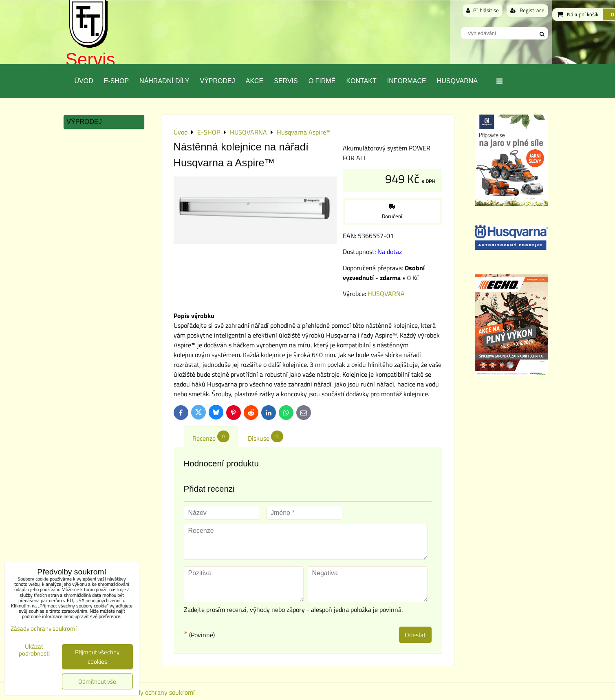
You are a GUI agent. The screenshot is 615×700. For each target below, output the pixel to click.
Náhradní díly (164, 81)
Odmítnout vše (97, 681)
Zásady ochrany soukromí (159, 692)
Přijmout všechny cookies (97, 657)
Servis (90, 59)
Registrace (527, 10)
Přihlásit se (483, 10)
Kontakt (361, 81)
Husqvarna (457, 81)
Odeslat (415, 635)
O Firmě (322, 81)
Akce (255, 81)
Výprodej (217, 81)
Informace (407, 81)
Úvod (84, 81)
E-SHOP (116, 81)
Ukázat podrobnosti (34, 650)
